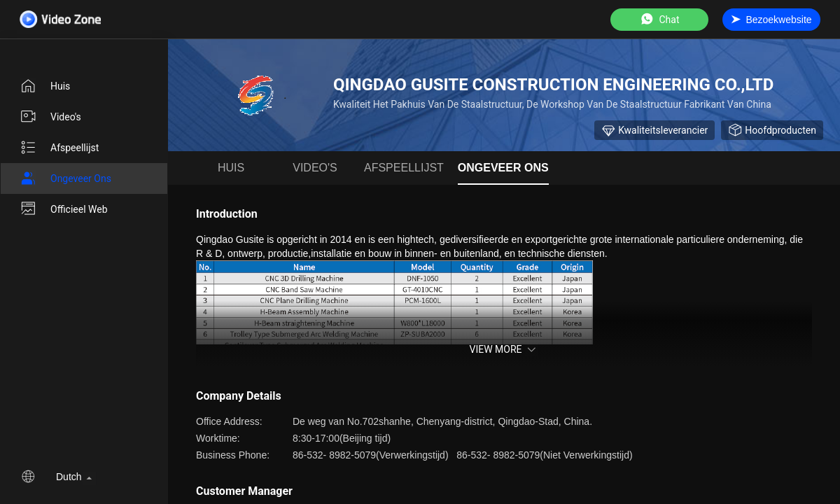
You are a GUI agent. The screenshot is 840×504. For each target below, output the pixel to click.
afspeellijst (59, 148)
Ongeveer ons (65, 178)
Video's (50, 117)
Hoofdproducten (772, 130)
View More (504, 349)
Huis (45, 86)
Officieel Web (64, 209)
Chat (659, 19)
